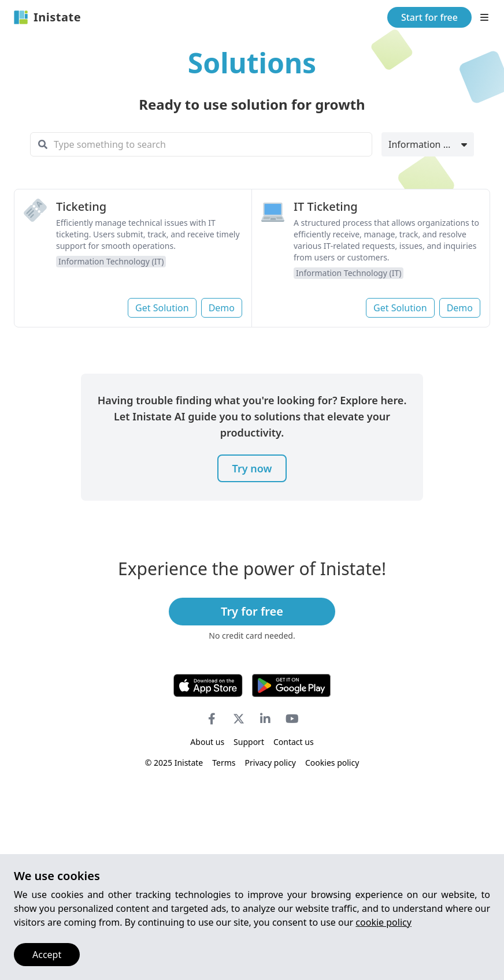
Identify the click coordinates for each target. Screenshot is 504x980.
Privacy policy (271, 763)
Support (249, 742)
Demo (222, 308)
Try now (252, 468)
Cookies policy (332, 763)
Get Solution (162, 308)
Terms (224, 763)
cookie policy (383, 922)
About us (207, 742)
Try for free (252, 611)
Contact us (294, 742)
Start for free (429, 17)
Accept (47, 955)
